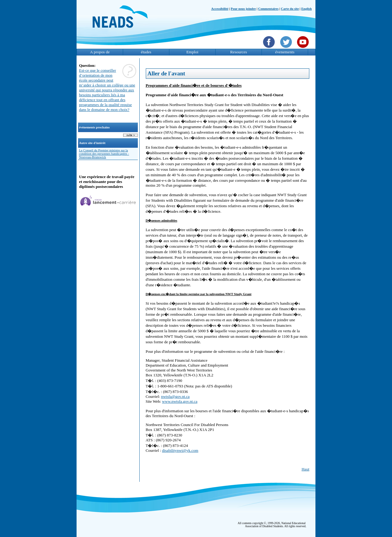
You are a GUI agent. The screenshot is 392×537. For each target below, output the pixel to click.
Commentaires (268, 9)
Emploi (192, 52)
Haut (305, 469)
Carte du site (290, 9)
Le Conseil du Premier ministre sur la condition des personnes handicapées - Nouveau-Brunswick (104, 154)
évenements (285, 52)
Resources (239, 52)
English (307, 9)
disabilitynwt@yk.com (180, 450)
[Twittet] (287, 48)
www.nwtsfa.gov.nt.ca (180, 401)
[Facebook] (270, 48)
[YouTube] (304, 48)
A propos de (100, 52)
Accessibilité (220, 9)
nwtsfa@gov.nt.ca (175, 396)
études (146, 52)
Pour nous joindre (243, 9)
